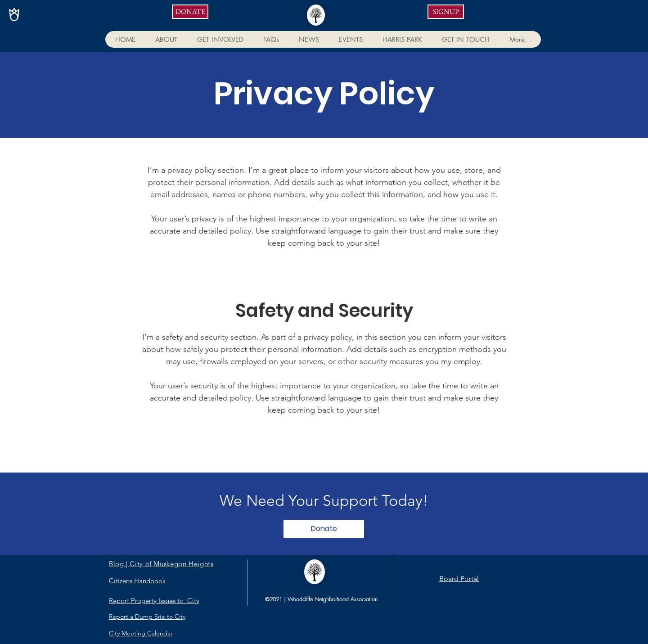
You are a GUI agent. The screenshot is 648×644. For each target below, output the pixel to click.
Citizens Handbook (137, 581)
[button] (166, 39)
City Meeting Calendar (141, 633)
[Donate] (324, 529)
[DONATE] (190, 12)
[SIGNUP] (446, 12)
